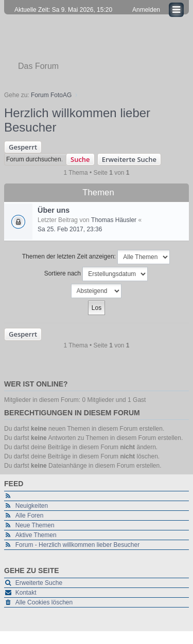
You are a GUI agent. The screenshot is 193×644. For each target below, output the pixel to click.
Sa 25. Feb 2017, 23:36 (70, 229)
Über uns (54, 210)
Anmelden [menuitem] (146, 10)
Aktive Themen (36, 535)
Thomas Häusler (114, 220)
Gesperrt (23, 147)
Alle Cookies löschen (44, 602)
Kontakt (26, 593)
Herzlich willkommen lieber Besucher (77, 120)
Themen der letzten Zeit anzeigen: (96, 257)
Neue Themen (35, 525)
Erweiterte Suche (129, 159)
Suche (80, 159)
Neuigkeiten (32, 506)
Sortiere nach (96, 274)
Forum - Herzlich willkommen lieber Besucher (77, 545)
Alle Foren (30, 516)
